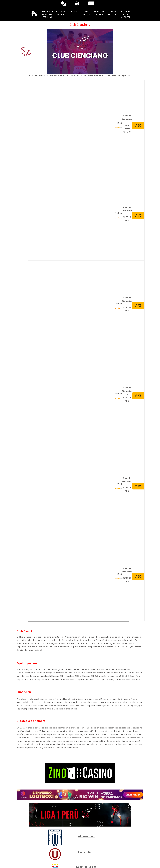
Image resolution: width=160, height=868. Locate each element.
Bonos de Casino (60, 13)
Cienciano (70, 637)
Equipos (73, 11)
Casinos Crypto (87, 13)
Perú (91, 702)
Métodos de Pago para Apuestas (47, 14)
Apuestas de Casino (100, 13)
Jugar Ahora (138, 125)
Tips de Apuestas (113, 13)
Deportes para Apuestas (126, 14)
